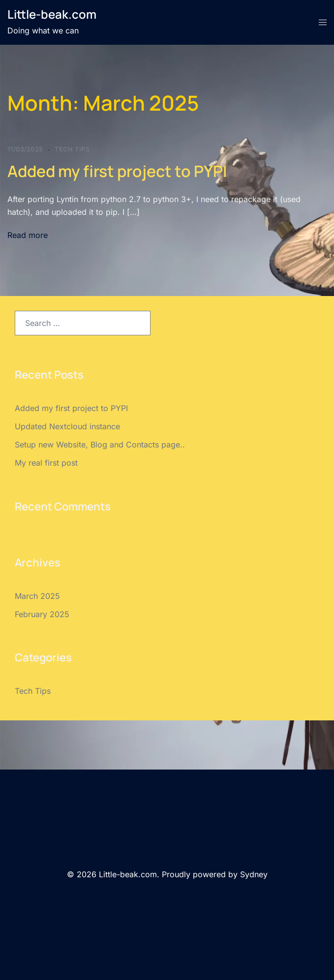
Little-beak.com (52, 14)
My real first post (46, 463)
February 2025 (42, 614)
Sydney (254, 874)
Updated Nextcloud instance (67, 426)
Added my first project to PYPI (117, 171)
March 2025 (37, 596)
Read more (28, 235)
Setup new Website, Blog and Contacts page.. (100, 445)
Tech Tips (72, 149)
